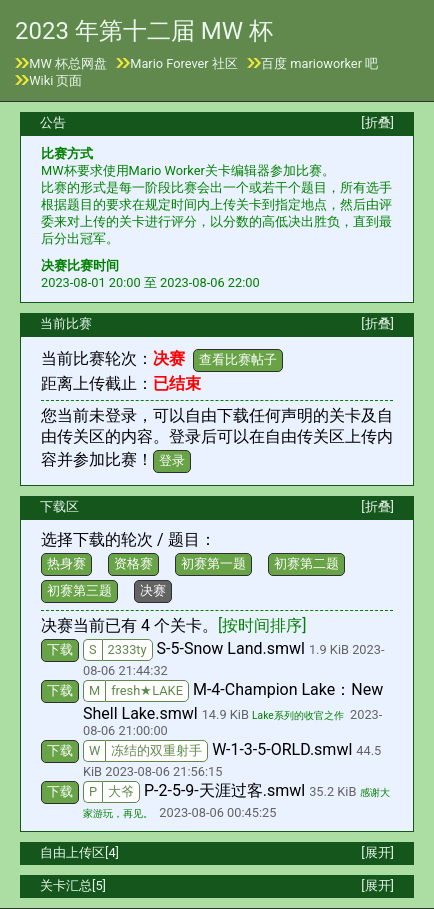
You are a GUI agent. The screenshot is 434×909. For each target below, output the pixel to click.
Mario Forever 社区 (184, 63)
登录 (172, 460)
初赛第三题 (79, 590)
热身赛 (66, 563)
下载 (60, 649)
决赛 (153, 590)
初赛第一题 (213, 563)
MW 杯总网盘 (68, 63)
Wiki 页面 (55, 80)
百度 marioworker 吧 (319, 63)
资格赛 (133, 563)
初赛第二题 (306, 563)
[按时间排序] (262, 625)
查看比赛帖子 (238, 359)
